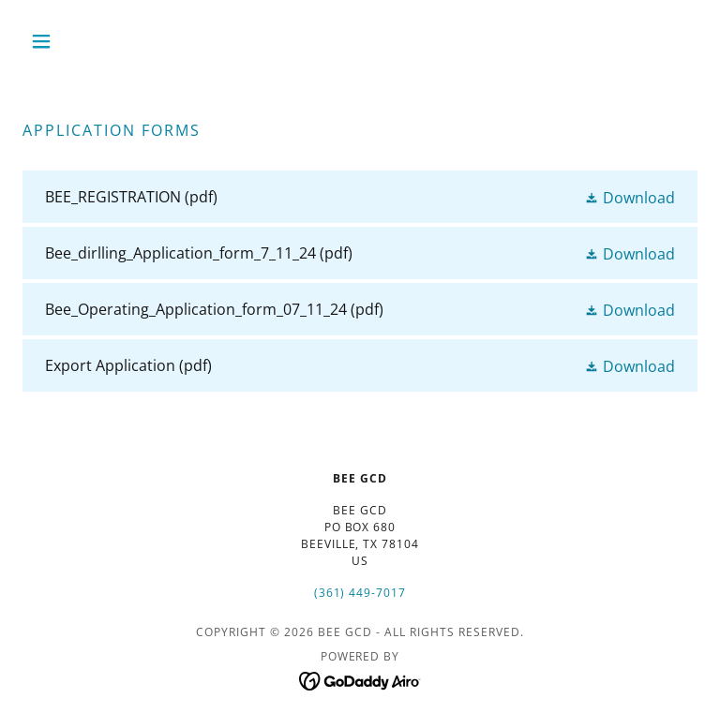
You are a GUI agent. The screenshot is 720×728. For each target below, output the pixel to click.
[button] (73, 41)
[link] (360, 197)
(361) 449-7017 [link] (360, 593)
